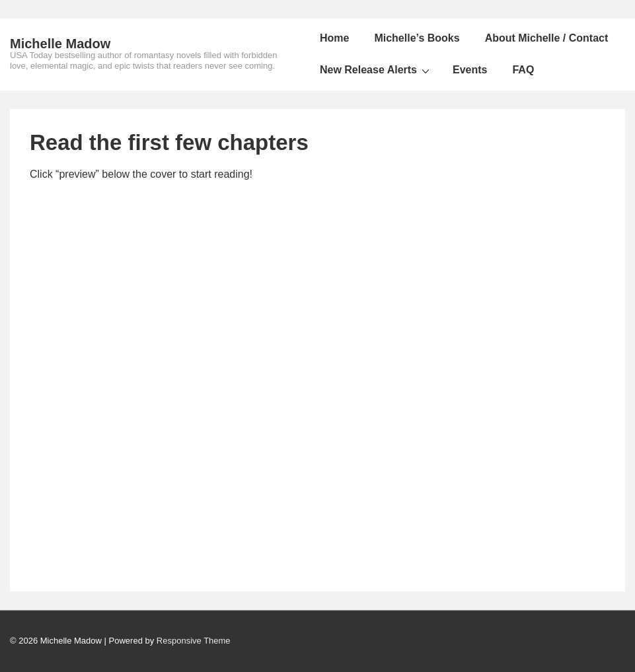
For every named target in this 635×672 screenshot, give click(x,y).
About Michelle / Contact (547, 38)
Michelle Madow (60, 44)
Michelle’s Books (417, 38)
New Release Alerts (376, 70)
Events (470, 70)
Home (334, 38)
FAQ (523, 70)
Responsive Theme (194, 641)
